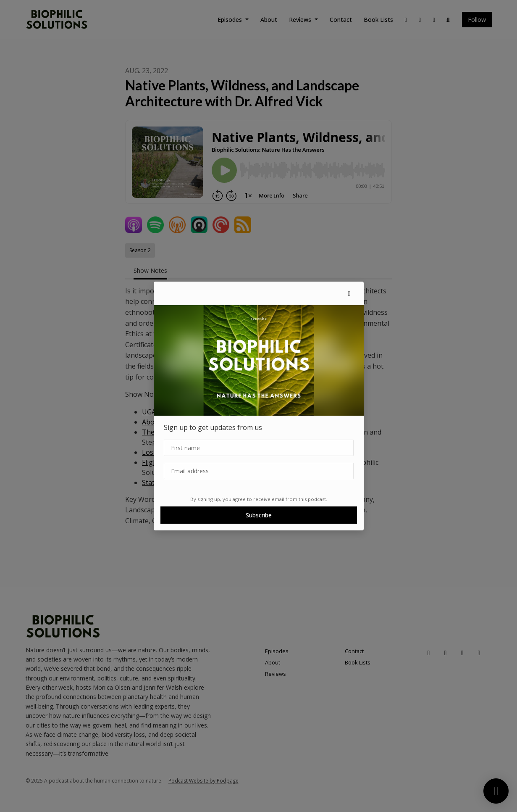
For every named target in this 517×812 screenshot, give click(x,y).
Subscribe (259, 515)
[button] (349, 293)
